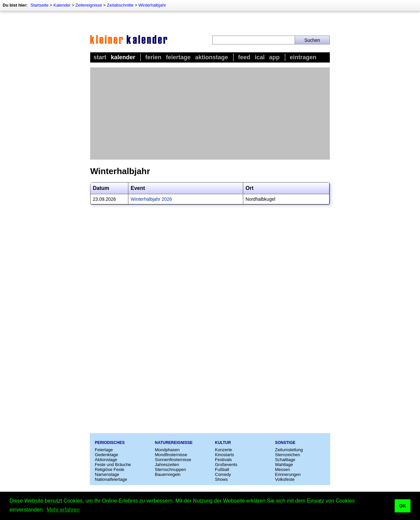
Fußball (222, 469)
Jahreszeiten (167, 465)
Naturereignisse (174, 443)
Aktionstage (212, 57)
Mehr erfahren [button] (63, 510)
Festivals (223, 460)
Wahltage (284, 465)
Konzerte (223, 450)
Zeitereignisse (89, 5)
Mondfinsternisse (171, 455)
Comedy (223, 474)
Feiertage (178, 57)
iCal (260, 57)
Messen (283, 469)
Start (100, 57)
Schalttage (285, 460)
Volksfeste (285, 479)
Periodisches (110, 443)
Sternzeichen (288, 455)
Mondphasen (167, 450)
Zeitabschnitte (120, 5)
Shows (221, 479)
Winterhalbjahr (152, 5)
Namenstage (107, 474)
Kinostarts (224, 455)
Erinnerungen (288, 474)
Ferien (153, 57)
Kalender (62, 5)
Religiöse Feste (110, 469)
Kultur (223, 443)
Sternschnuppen (171, 469)
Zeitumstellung (289, 450)
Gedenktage (106, 455)
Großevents (226, 465)
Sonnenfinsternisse (173, 460)
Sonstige (285, 443)
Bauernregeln (168, 474)
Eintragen (303, 57)
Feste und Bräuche (113, 465)
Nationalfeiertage (111, 479)
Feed (244, 57)
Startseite (39, 5)
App (275, 57)
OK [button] (403, 506)
